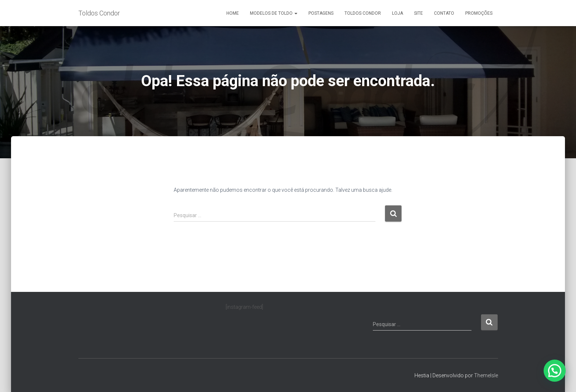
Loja (397, 13)
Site (418, 13)
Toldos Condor (363, 13)
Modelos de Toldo (274, 13)
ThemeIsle (486, 375)
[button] (555, 371)
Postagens (321, 13)
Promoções (479, 13)
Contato (444, 13)
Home (233, 13)
